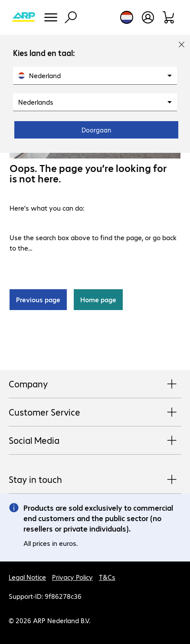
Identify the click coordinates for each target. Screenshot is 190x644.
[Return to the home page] (23, 17)
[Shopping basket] (169, 17)
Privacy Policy (72, 577)
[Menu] (51, 17)
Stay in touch (95, 480)
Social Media (95, 441)
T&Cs (107, 577)
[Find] (71, 17)
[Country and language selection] (127, 17)
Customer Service (95, 413)
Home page (98, 299)
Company (95, 384)
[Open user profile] (148, 17)
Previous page (38, 299)
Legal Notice (27, 577)
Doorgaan (96, 130)
